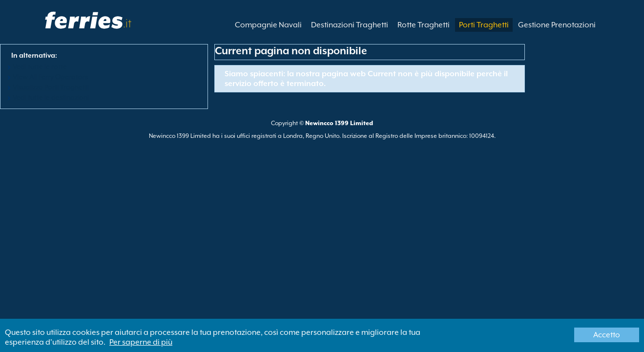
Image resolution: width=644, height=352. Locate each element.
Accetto (607, 335)
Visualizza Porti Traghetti (51, 87)
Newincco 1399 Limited (339, 123)
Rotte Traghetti (424, 25)
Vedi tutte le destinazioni (51, 97)
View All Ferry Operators (50, 77)
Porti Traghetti (484, 25)
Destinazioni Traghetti (350, 25)
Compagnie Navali (268, 25)
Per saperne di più (141, 342)
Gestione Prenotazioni (557, 25)
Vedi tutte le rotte (40, 66)
